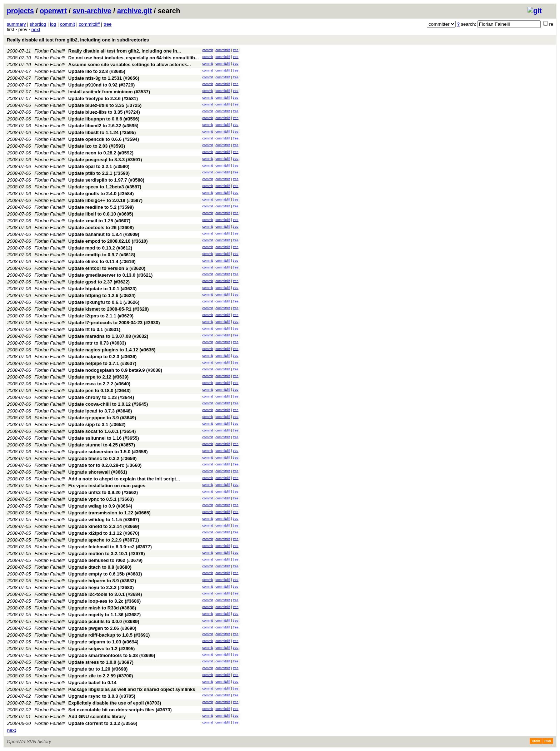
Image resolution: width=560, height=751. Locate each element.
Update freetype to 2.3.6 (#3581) (103, 98)
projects (20, 11)
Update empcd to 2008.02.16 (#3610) (108, 241)
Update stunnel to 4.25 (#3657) (102, 445)
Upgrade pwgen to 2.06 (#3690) (102, 628)
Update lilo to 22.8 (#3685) (97, 71)
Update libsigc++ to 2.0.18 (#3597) (105, 200)
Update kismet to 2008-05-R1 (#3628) (108, 309)
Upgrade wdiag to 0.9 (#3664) (100, 506)
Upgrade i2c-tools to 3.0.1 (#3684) (105, 594)
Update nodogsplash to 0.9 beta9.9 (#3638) (115, 370)
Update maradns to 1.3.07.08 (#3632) (108, 336)
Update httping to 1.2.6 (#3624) (102, 295)
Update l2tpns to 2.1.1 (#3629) (101, 316)
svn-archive (92, 11)
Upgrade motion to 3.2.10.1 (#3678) (107, 554)
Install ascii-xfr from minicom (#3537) (109, 92)
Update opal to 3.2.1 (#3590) (99, 166)
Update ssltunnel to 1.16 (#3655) (104, 438)
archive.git (135, 11)
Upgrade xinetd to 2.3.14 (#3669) (104, 526)
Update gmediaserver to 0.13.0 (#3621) (110, 275)
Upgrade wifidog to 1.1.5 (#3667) (104, 520)
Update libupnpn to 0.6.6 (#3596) (104, 119)
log (53, 24)
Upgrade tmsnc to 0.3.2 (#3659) (102, 458)
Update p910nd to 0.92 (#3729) (101, 85)
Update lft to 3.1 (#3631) (94, 329)
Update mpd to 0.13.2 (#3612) (100, 248)
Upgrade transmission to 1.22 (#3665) (109, 513)
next (36, 29)
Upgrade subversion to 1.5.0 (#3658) (108, 452)
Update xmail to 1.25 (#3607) (99, 221)
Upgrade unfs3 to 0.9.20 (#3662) (103, 492)
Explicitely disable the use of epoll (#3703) (115, 703)
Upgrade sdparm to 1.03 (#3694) (103, 642)
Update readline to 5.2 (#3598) (101, 207)
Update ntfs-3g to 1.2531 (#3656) (104, 78)
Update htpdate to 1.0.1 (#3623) (102, 289)
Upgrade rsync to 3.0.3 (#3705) (102, 696)
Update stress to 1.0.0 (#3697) (101, 662)
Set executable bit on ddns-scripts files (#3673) (120, 710)
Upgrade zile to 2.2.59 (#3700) (101, 676)
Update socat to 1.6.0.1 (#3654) (102, 431)
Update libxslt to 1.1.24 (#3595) (102, 132)
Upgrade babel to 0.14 (92, 683)
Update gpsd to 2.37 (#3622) (99, 282)
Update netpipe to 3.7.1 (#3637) (102, 363)
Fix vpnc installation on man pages (107, 486)
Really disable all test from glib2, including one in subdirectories (78, 40)
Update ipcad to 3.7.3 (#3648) (100, 411)
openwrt (53, 11)
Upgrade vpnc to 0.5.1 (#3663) (101, 499)
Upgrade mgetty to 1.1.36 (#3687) (104, 615)
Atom (536, 741)
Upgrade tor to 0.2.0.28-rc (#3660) (105, 465)
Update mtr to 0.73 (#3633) (97, 343)
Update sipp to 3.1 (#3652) (97, 424)
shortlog (38, 24)
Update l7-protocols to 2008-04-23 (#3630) (114, 323)
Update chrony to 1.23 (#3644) (101, 397)
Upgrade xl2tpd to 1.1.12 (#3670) (104, 533)
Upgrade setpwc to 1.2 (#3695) (101, 649)
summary (16, 24)
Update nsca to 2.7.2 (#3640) (99, 384)
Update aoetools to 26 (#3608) (101, 228)
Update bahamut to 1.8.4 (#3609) (104, 234)
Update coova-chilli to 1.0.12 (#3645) (108, 404)
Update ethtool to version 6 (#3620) (107, 268)
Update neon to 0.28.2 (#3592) (101, 153)
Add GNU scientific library (97, 717)
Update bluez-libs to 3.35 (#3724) (104, 112)
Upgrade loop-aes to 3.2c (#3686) (104, 601)
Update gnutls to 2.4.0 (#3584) (101, 194)
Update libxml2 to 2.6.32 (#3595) (103, 126)
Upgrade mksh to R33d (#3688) (102, 608)
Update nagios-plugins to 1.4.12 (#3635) (112, 350)
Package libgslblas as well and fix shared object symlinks (132, 689)
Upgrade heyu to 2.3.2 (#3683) (101, 587)
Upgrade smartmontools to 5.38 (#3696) (112, 655)
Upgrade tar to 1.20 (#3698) (98, 669)
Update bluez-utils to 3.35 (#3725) (105, 105)
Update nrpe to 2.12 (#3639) (98, 377)
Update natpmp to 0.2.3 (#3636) (102, 357)
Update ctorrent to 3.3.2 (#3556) (103, 723)
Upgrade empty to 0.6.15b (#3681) (105, 574)
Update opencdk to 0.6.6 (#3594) (104, 139)
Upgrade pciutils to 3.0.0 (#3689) (104, 621)
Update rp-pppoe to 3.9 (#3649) (102, 418)
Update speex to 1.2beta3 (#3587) (105, 187)
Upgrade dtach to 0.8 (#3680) (100, 567)
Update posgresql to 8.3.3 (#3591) (105, 160)
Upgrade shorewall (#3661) (98, 472)
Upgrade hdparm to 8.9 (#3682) (102, 581)
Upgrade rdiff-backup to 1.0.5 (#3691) (109, 635)
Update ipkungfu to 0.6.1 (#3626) (104, 302)
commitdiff (89, 24)
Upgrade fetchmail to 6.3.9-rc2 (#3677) (110, 547)
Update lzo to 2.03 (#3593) (97, 146)
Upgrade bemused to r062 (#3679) (105, 560)
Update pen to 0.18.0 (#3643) (99, 391)
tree (107, 24)
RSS (548, 741)
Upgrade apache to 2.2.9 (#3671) (104, 540)
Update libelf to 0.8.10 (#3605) (101, 214)
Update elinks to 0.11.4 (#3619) (102, 261)
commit (67, 24)
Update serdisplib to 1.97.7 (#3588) (106, 180)
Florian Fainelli (50, 51)
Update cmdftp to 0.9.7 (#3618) (102, 255)
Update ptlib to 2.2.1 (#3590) (99, 173)
